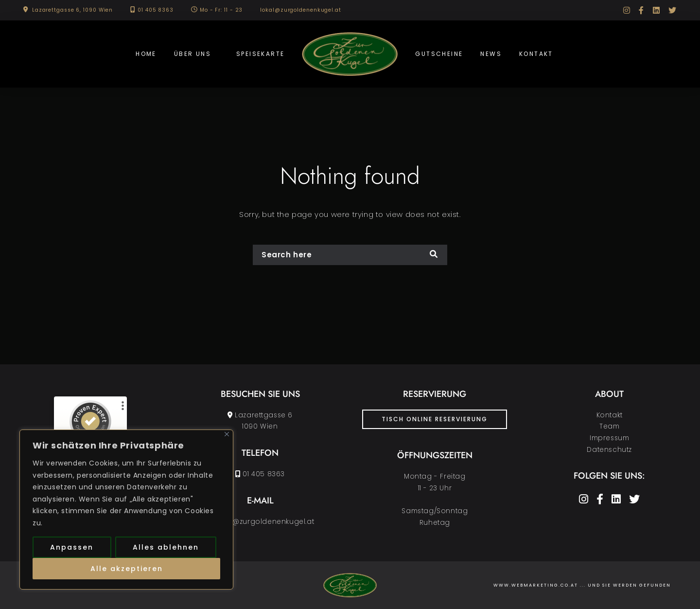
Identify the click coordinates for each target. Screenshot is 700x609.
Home (146, 54)
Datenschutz (609, 450)
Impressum (609, 438)
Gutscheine (439, 54)
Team (609, 426)
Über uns (192, 54)
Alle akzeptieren (127, 569)
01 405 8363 (156, 10)
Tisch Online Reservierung (435, 419)
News (491, 54)
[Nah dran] (227, 434)
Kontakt (536, 54)
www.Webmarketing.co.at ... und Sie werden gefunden (582, 585)
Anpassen (72, 547)
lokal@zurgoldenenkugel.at (301, 10)
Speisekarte (260, 54)
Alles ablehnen (166, 547)
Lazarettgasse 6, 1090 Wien (72, 10)
